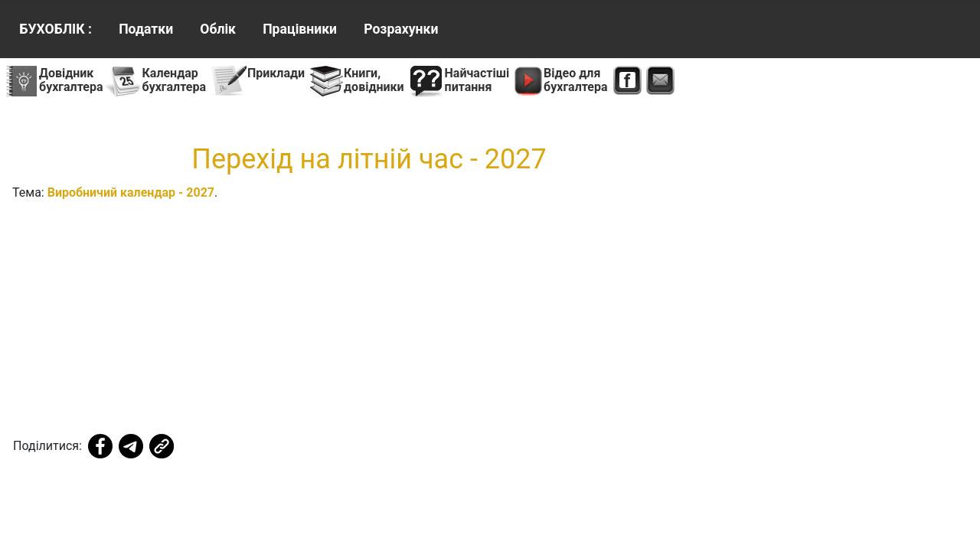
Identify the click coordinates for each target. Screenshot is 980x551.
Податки (146, 29)
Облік (218, 29)
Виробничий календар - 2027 (131, 192)
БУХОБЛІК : (56, 29)
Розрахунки (401, 29)
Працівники (300, 29)
